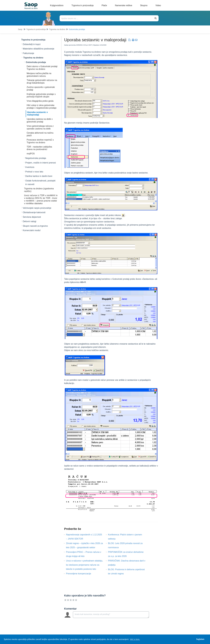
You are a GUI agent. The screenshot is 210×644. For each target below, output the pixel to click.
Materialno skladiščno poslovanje (39, 49)
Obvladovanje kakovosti (34, 212)
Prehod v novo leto (34, 172)
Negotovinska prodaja (36, 158)
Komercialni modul (32, 230)
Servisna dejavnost (32, 217)
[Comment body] (111, 615)
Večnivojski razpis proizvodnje (37, 208)
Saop (20, 29)
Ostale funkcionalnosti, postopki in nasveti (40, 183)
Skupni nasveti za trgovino (35, 226)
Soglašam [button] (200, 639)
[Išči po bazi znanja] (106, 18)
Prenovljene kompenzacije (81, 574)
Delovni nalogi (30, 221)
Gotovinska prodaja (77, 29)
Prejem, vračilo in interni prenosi (41, 163)
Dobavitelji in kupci (32, 44)
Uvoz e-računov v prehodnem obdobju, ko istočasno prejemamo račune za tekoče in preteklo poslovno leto (85, 565)
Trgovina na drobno (57, 29)
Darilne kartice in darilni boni (39, 176)
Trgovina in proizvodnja (36, 29)
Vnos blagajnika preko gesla (40, 101)
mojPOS (31, 154)
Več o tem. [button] (135, 639)
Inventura (30, 167)
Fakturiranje (28, 53)
